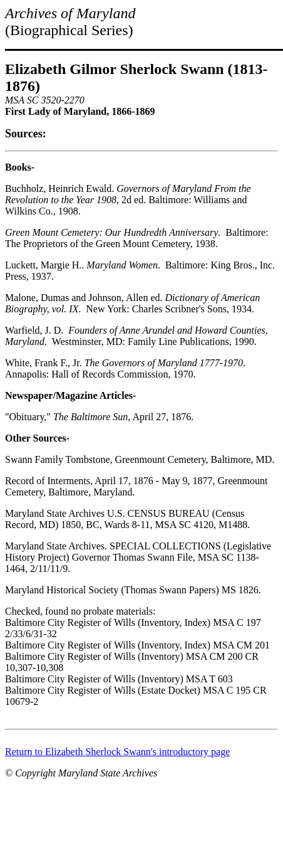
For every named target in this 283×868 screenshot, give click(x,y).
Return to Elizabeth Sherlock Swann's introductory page (117, 752)
